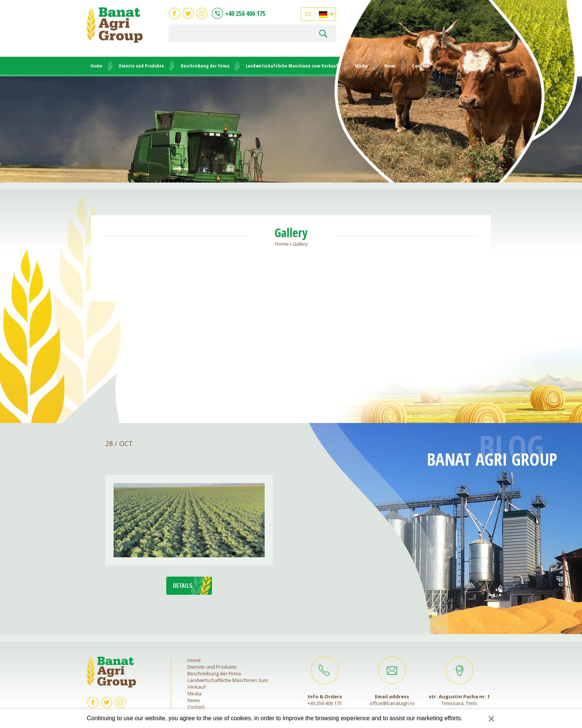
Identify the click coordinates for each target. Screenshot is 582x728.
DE (316, 13)
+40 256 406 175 (245, 13)
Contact (421, 66)
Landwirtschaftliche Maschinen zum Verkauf (292, 66)
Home (97, 66)
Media (361, 66)
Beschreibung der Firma (205, 66)
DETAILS (183, 586)
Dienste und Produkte (141, 66)
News (390, 66)
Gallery (300, 244)
